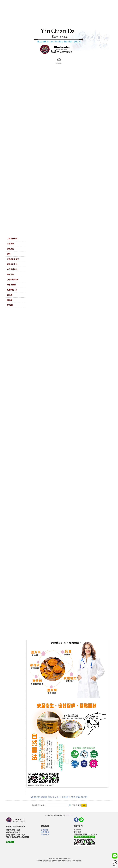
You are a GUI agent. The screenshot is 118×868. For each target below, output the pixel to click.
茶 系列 (10, 305)
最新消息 (65, 797)
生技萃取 (10, 244)
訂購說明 (44, 830)
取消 (78, 805)
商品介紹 (51, 797)
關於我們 (37, 797)
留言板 (78, 797)
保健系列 (10, 249)
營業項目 (44, 797)
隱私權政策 (69, 815)
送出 (84, 805)
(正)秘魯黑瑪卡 (13, 280)
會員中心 (58, 797)
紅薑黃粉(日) (12, 290)
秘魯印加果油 (12, 264)
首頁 (32, 797)
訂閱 (72, 805)
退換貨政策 (45, 832)
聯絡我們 (84, 797)
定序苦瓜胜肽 (12, 269)
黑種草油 (10, 274)
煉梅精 (10, 300)
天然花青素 (11, 285)
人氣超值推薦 (12, 239)
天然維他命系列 (13, 259)
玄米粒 (10, 295)
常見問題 (72, 797)
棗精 (9, 254)
